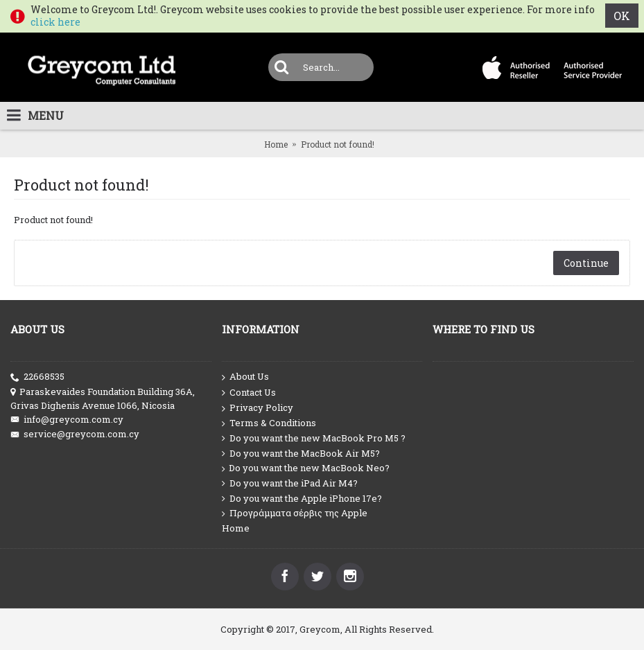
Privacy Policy (258, 408)
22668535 (37, 377)
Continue (586, 263)
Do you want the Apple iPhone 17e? (302, 499)
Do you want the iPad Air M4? (290, 483)
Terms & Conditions (269, 423)
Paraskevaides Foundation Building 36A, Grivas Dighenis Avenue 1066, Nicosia (103, 398)
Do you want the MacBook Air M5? (301, 454)
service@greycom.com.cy (75, 434)
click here (55, 22)
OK (622, 16)
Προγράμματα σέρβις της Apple (295, 513)
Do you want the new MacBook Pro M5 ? (314, 438)
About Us (245, 377)
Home (276, 144)
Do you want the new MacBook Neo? (306, 468)
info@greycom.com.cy (67, 420)
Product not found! (338, 144)
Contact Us (249, 393)
